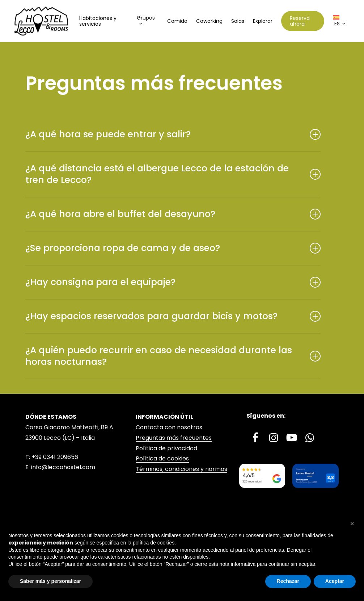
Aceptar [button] (335, 581)
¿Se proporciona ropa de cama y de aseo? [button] (173, 248)
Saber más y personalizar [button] (50, 581)
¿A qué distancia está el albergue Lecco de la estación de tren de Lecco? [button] (173, 174)
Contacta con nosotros (169, 427)
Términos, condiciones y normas (181, 469)
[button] (352, 523)
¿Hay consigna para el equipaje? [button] (173, 282)
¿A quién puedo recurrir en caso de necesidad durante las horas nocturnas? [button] (173, 356)
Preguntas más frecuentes (174, 438)
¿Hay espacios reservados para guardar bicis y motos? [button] (173, 316)
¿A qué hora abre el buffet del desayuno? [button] (173, 214)
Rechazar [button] (288, 581)
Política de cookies (162, 458)
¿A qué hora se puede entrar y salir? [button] (173, 134)
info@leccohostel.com (63, 467)
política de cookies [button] (154, 543)
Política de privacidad (166, 448)
